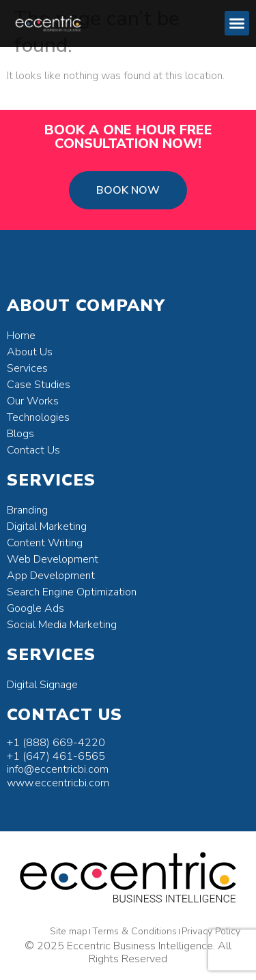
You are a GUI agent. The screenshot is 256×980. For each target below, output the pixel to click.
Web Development (53, 559)
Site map (69, 931)
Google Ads (35, 608)
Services (27, 368)
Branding (27, 510)
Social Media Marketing (62, 625)
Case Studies (39, 385)
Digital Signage (42, 685)
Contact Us (33, 450)
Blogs (20, 434)
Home (21, 336)
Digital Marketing (47, 526)
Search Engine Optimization (72, 592)
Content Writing (45, 543)
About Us (30, 352)
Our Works (33, 401)
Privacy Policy (211, 931)
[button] (237, 23)
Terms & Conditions (134, 931)
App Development (51, 576)
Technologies (38, 417)
